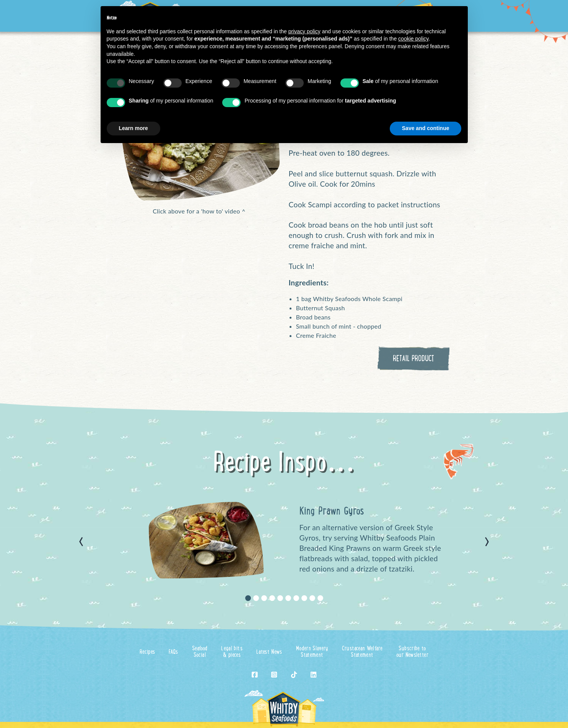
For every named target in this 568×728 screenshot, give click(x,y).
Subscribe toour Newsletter (412, 652)
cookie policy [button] (413, 39)
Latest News (269, 652)
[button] (81, 542)
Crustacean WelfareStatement (362, 652)
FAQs (173, 652)
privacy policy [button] (304, 31)
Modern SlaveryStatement (312, 652)
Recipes (147, 652)
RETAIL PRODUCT (413, 359)
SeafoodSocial (200, 652)
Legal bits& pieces (232, 652)
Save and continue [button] (426, 128)
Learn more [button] (133, 128)
